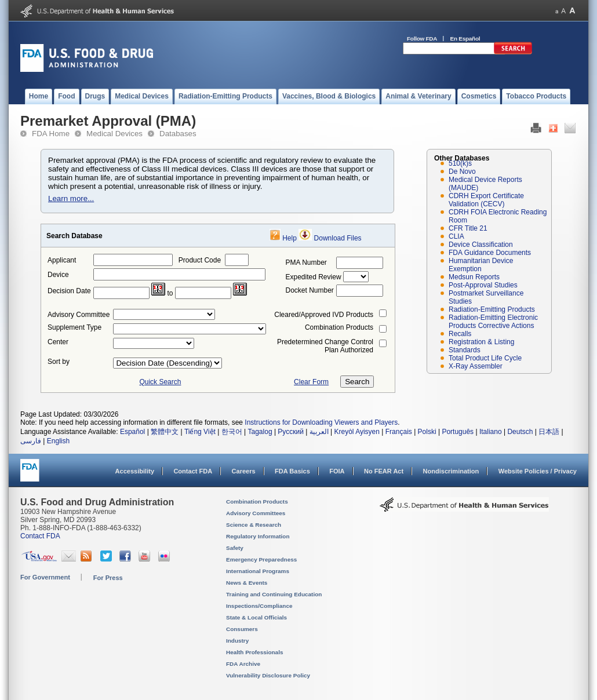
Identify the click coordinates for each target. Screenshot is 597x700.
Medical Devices (114, 134)
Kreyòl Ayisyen (357, 432)
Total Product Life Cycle (485, 358)
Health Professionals (254, 652)
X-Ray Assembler (476, 366)
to (170, 293)
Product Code (200, 260)
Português (458, 432)
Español (132, 432)
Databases (178, 134)
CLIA (456, 236)
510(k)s (460, 163)
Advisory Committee (79, 315)
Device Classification (481, 245)
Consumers (242, 629)
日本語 (549, 432)
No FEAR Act (384, 471)
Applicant (62, 260)
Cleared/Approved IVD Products (324, 315)
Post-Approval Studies (483, 285)
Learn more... (71, 198)
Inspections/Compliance (259, 606)
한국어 (232, 432)
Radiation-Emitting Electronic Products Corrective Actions (493, 322)
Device (58, 275)
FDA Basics (292, 471)
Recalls (460, 334)
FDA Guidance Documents (490, 253)
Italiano (491, 432)
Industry (237, 641)
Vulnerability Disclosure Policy (268, 675)
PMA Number (306, 262)
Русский (291, 432)
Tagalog (260, 432)
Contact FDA (193, 471)
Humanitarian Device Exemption (481, 265)
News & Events (247, 583)
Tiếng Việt (200, 432)
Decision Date (69, 291)
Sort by (59, 362)
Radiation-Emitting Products (492, 309)
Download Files (338, 238)
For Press (108, 578)
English (58, 441)
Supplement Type (74, 327)
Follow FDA (422, 39)
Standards (465, 350)
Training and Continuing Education (274, 594)
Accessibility (135, 471)
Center (58, 342)
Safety (235, 548)
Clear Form (311, 382)
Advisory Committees (256, 513)
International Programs (258, 571)
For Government (45, 577)
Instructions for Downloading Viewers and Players (321, 422)
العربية (319, 432)
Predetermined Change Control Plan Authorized (325, 346)
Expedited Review (314, 277)
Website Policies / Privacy (538, 471)
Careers (244, 471)
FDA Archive (243, 664)
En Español (465, 39)
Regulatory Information (258, 536)
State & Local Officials (256, 617)
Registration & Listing (481, 342)
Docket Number (310, 290)
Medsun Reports (474, 277)
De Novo (462, 172)
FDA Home (51, 134)
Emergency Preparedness (261, 559)
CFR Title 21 (468, 228)
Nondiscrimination (451, 471)
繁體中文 (165, 432)
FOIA (337, 471)
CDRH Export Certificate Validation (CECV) (486, 200)
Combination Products (339, 327)
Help (290, 238)
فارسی (31, 441)
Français (399, 432)
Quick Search (160, 382)
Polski (427, 432)
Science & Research (254, 525)
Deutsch (520, 432)
